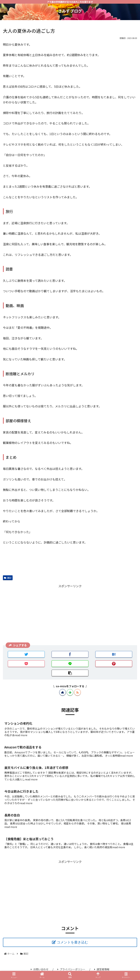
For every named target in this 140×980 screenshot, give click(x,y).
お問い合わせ (40, 969)
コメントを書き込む (72, 942)
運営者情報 (102, 969)
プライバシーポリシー (71, 969)
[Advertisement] (70, 614)
